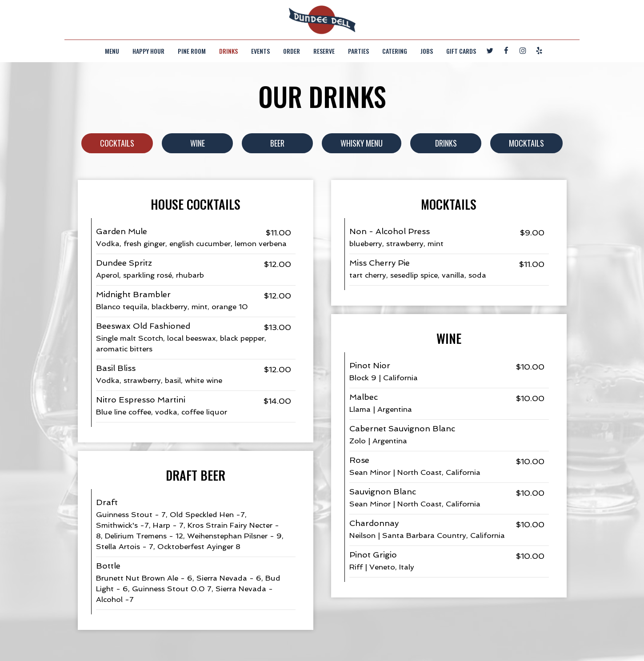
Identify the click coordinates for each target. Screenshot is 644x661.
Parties (358, 51)
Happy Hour (148, 51)
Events (260, 51)
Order (292, 51)
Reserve (324, 51)
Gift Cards (461, 51)
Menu (112, 51)
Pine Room (192, 51)
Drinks (228, 51)
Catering (395, 51)
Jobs (427, 51)
